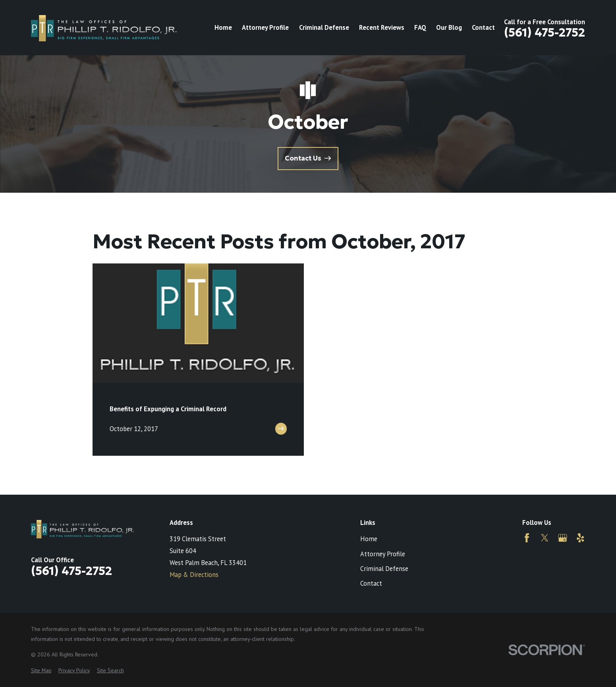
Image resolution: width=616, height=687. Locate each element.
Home (369, 539)
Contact (371, 583)
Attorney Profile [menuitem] (265, 27)
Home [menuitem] (223, 27)
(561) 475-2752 (545, 32)
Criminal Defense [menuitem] (324, 27)
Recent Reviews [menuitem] (382, 27)
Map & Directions (194, 575)
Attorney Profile (383, 554)
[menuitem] (41, 671)
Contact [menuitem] (483, 27)
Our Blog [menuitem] (449, 27)
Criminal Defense (384, 569)
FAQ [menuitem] (420, 27)
